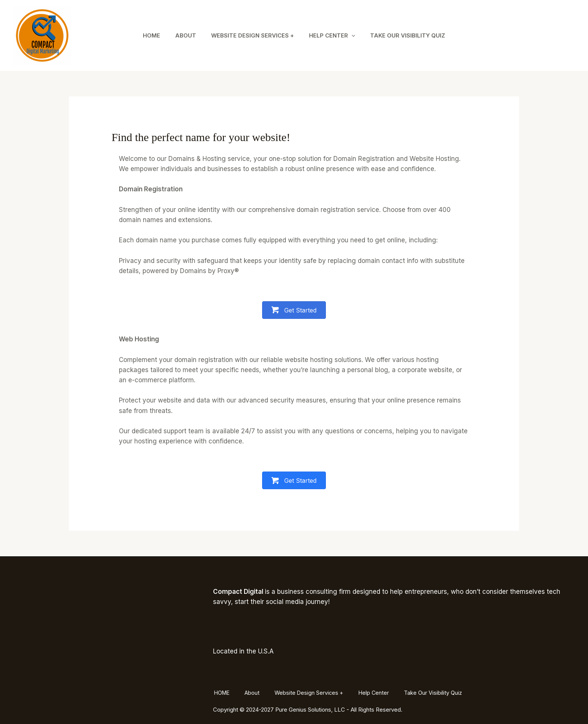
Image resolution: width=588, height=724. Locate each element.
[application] (355, 36)
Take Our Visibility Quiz (415, 35)
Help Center (336, 36)
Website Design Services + (253, 35)
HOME (144, 35)
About (182, 35)
